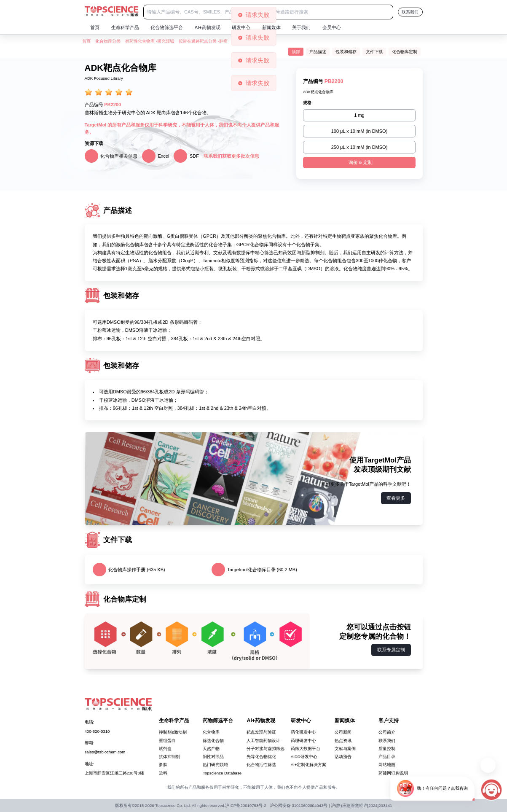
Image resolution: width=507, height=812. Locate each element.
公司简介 (387, 732)
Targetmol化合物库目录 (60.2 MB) (254, 570)
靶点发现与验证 (261, 732)
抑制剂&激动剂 (173, 732)
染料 (163, 773)
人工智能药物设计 (263, 741)
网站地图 (387, 765)
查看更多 (396, 498)
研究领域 (166, 41)
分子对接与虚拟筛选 (266, 749)
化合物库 (211, 732)
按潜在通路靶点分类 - (199, 41)
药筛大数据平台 (306, 749)
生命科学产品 (125, 27)
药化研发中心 (303, 732)
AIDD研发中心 (304, 757)
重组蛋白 (167, 741)
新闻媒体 (271, 27)
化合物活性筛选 (261, 765)
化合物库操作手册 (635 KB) (129, 570)
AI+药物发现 (208, 27)
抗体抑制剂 (169, 757)
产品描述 (318, 52)
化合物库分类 (108, 41)
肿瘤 (223, 41)
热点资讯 (343, 741)
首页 (95, 27)
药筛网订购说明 (393, 773)
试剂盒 (165, 749)
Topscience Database (222, 773)
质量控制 (387, 749)
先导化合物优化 (261, 757)
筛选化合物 (213, 741)
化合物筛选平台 (167, 27)
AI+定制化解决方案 (309, 765)
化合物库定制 (405, 52)
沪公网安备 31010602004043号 (299, 805)
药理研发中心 (303, 741)
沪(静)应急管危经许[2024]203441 (361, 805)
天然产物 (211, 749)
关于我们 (301, 27)
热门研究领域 (215, 765)
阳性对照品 (213, 757)
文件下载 (374, 52)
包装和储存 (346, 52)
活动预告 (343, 757)
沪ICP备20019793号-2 (245, 805)
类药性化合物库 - (141, 41)
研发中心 (241, 27)
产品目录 (387, 757)
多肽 (163, 765)
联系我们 (410, 12)
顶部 (296, 52)
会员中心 (332, 27)
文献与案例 (345, 749)
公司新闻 (343, 732)
